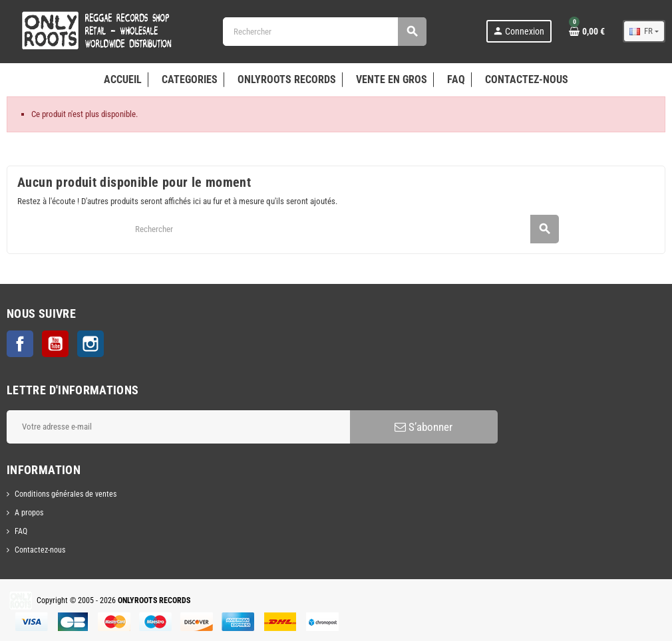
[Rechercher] (324, 32)
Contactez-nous (40, 550)
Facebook (20, 344)
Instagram (90, 344)
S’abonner (423, 427)
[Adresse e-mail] (178, 427)
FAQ (21, 531)
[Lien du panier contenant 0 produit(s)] (587, 31)
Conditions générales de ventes (66, 494)
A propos (29, 513)
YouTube (55, 344)
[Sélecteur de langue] (644, 31)
